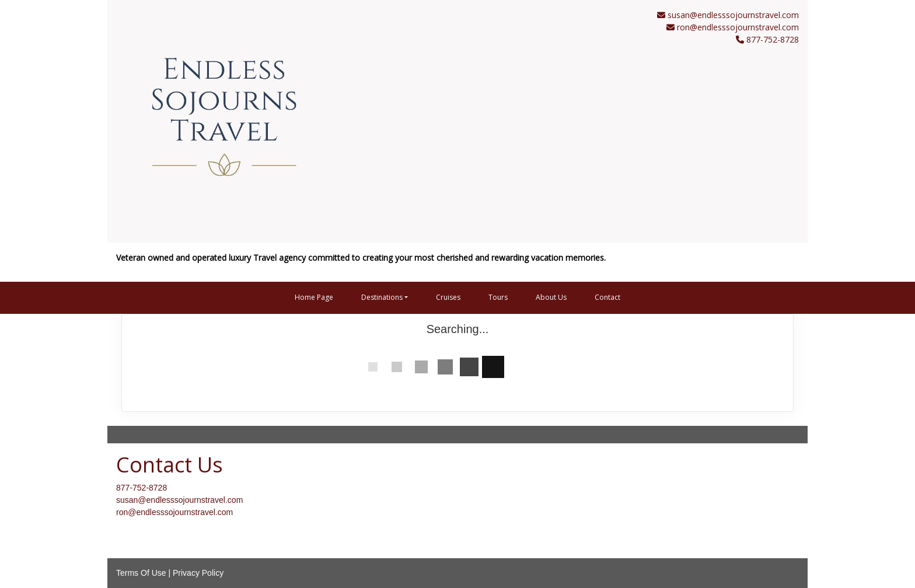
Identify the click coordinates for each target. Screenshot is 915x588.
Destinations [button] (382, 297)
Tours (498, 297)
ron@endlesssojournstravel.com (738, 27)
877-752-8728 (142, 488)
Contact (607, 297)
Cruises (448, 297)
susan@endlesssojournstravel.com (733, 15)
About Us (551, 297)
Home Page (314, 297)
